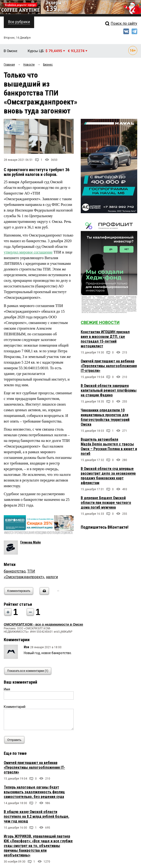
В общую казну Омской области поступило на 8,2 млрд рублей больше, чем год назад (36, 816)
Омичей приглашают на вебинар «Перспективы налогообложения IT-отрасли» (34, 767)
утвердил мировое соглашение (28, 252)
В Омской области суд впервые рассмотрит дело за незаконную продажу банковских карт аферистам (108, 476)
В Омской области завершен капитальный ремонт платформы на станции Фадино (109, 390)
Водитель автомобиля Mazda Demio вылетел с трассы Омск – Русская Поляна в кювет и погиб (109, 446)
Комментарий (15, 707)
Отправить (15, 740)
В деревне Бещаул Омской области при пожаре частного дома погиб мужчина (106, 503)
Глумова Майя (30, 542)
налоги (52, 577)
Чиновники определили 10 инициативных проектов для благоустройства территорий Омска (105, 417)
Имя (7, 689)
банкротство (15, 571)
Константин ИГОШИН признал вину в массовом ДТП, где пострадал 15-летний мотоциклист (105, 339)
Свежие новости (100, 322)
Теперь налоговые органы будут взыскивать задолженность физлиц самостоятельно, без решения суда (34, 792)
